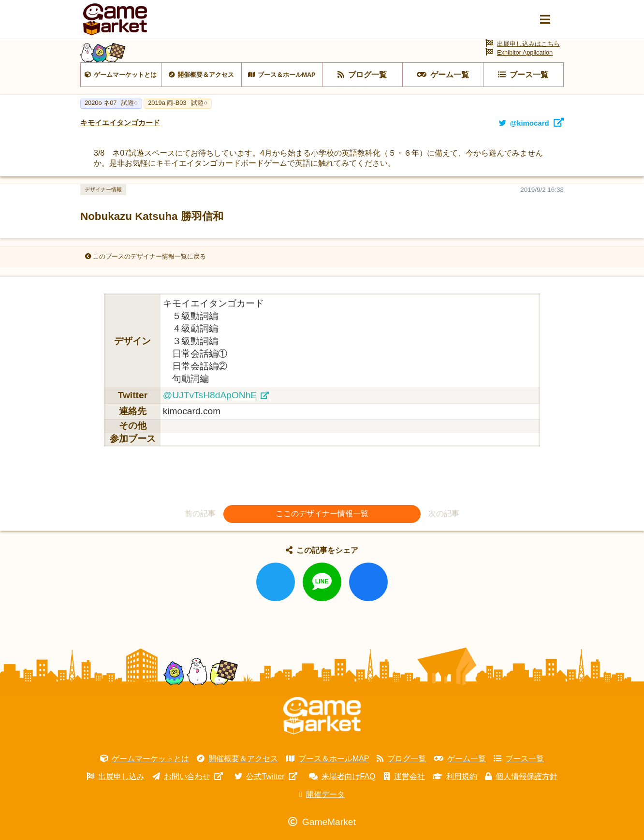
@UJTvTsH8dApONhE (210, 395)
